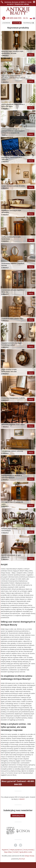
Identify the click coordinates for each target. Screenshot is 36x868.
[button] (18, 816)
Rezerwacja (29, 23)
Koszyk (17, 23)
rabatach (22, 799)
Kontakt (16, 852)
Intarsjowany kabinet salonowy (12, 451)
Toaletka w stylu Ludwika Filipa (12, 318)
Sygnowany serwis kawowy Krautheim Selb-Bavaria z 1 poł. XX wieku (13, 78)
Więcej (31, 55)
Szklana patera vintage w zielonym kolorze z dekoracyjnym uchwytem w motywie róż (13, 131)
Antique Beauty (30, 856)
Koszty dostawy (29, 850)
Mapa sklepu (8, 852)
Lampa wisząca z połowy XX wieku (13, 186)
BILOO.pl (22, 859)
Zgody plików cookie (26, 852)
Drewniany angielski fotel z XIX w (13, 425)
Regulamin (5, 850)
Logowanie (6, 23)
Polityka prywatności (16, 850)
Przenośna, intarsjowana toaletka (13, 398)
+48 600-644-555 (14, 18)
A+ (25, 18)
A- (27, 18)
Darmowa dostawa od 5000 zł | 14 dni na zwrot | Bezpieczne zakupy (18, 3)
